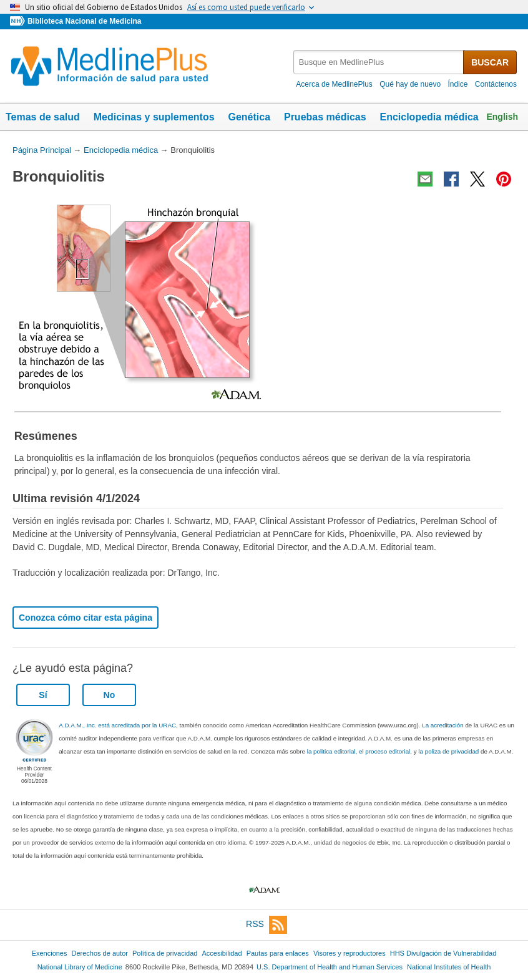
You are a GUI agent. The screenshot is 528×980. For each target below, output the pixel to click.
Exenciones (50, 953)
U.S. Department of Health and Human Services (330, 967)
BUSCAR (490, 62)
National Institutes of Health (449, 967)
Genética (249, 117)
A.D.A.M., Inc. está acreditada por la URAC (117, 725)
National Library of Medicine (80, 967)
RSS (266, 925)
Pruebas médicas (325, 117)
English (502, 117)
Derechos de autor (100, 953)
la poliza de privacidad (448, 751)
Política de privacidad (165, 953)
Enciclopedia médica (429, 117)
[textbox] (379, 62)
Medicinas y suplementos (154, 117)
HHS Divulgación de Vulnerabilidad (443, 953)
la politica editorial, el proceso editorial (359, 751)
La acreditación (442, 725)
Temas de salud (43, 117)
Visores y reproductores (350, 953)
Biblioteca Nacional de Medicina (84, 21)
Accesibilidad (222, 953)
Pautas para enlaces (278, 953)
